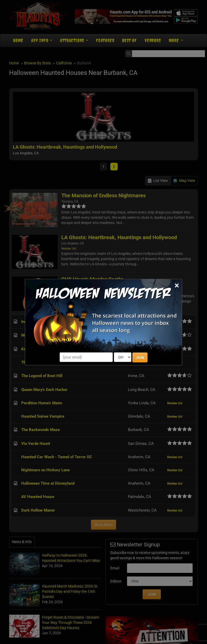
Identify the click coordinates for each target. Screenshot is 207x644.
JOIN (140, 357)
